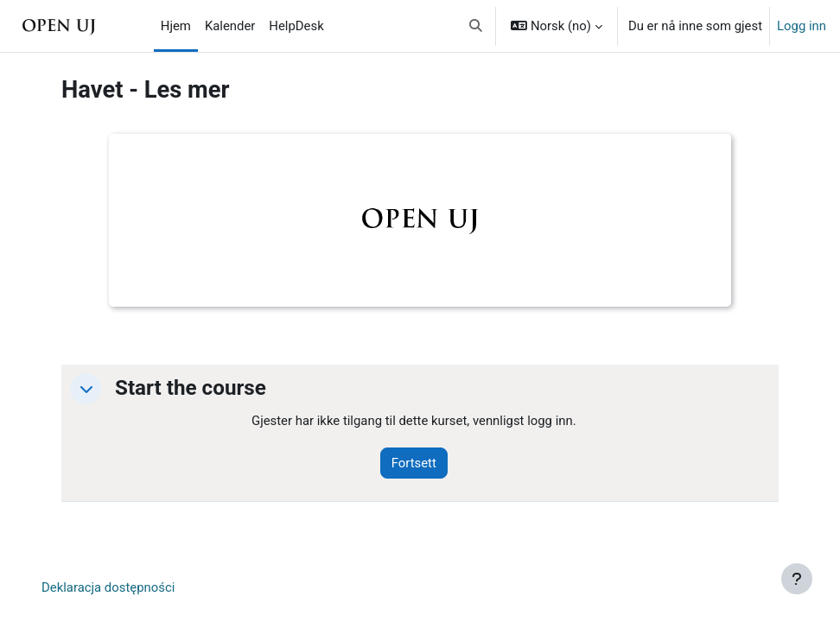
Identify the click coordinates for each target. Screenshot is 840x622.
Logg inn (802, 26)
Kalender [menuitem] (230, 26)
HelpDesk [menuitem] (296, 26)
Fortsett (414, 463)
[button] (477, 26)
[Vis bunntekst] (797, 579)
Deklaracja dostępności (108, 587)
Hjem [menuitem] (176, 26)
